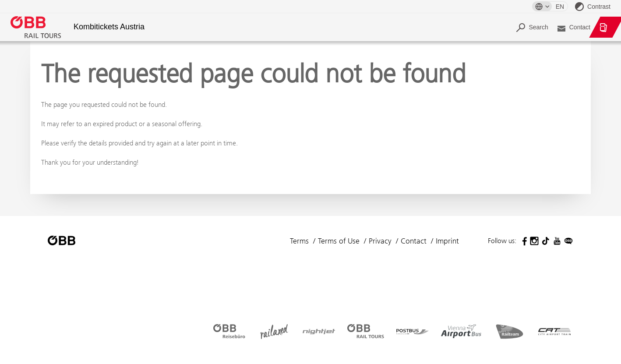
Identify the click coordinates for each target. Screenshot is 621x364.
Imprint (447, 241)
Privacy (380, 241)
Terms (299, 241)
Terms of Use (339, 241)
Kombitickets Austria (109, 27)
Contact (414, 241)
